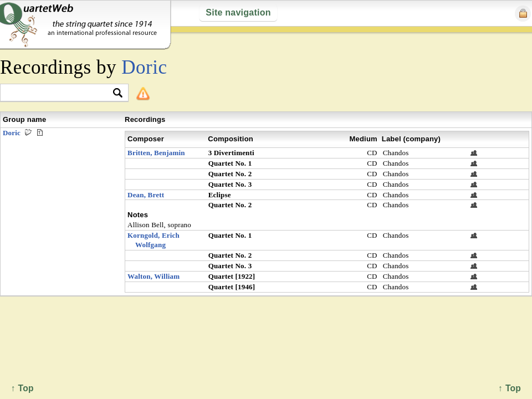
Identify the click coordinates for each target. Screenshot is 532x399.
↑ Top (510, 388)
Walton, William (154, 276)
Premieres (40, 132)
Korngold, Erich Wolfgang (154, 240)
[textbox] (60, 93)
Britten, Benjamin (156, 153)
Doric (144, 67)
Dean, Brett (146, 195)
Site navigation (238, 12)
